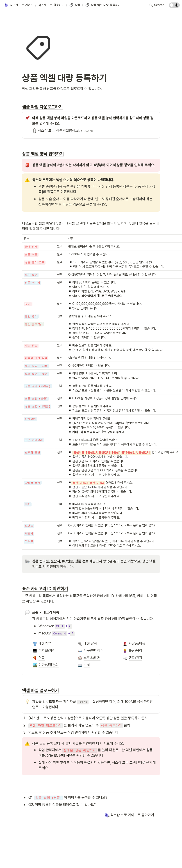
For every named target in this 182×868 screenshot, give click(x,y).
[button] (19, 5)
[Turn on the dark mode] (174, 7)
